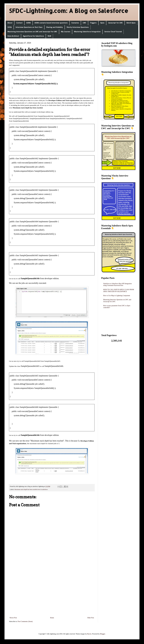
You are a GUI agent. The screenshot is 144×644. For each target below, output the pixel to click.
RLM (49, 36)
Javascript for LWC (115, 23)
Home (52, 618)
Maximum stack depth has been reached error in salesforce (31, 489)
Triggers (93, 23)
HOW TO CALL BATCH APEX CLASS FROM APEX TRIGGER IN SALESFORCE (119, 291)
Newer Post (13, 618)
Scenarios (75, 23)
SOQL (10, 27)
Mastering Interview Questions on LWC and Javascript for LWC (32, 32)
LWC (84, 23)
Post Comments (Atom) (25, 621)
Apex (102, 23)
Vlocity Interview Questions (78, 27)
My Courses (66, 32)
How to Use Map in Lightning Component (117, 296)
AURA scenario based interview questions (51, 23)
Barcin (89, 634)
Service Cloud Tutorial (113, 32)
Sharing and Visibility (55, 27)
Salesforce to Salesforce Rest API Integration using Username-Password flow (118, 285)
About (10, 23)
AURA (29, 23)
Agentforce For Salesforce (33, 36)
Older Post (91, 618)
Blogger (102, 634)
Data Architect (13, 36)
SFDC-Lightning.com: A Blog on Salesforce (69, 11)
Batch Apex (131, 23)
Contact (19, 23)
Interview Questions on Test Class (29, 27)
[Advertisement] (52, 586)
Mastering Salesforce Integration (87, 32)
